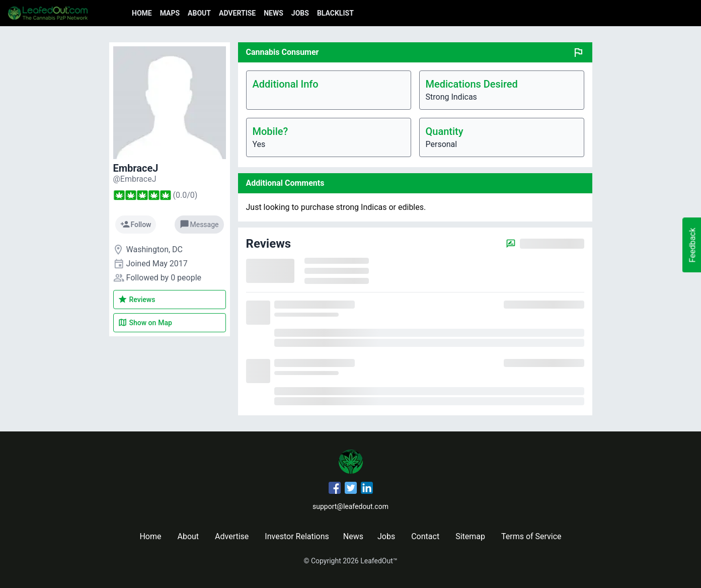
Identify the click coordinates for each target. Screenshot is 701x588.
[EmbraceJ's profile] (135, 179)
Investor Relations (297, 536)
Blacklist (335, 13)
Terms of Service (531, 536)
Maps (170, 13)
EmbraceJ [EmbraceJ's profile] (136, 168)
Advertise (237, 13)
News (274, 13)
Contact (425, 536)
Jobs (300, 13)
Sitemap (470, 536)
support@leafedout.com (350, 506)
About (199, 13)
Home (142, 13)
